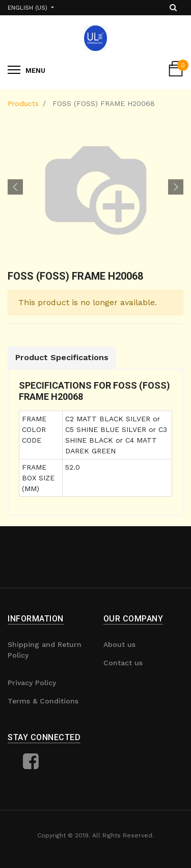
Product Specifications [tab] (62, 357)
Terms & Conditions (43, 701)
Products (23, 103)
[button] (15, 187)
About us (119, 644)
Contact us (123, 663)
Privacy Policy (32, 683)
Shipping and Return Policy (45, 650)
